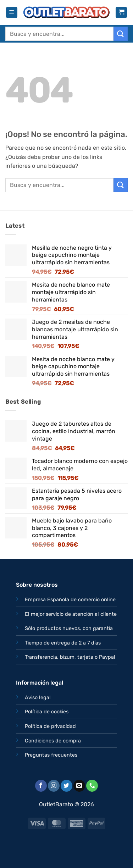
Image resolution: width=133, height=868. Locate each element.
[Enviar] (121, 34)
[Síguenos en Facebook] (41, 786)
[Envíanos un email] (79, 786)
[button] (12, 13)
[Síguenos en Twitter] (66, 786)
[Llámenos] (92, 786)
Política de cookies (47, 712)
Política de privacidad (50, 726)
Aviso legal (38, 698)
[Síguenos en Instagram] (54, 786)
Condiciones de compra (53, 741)
